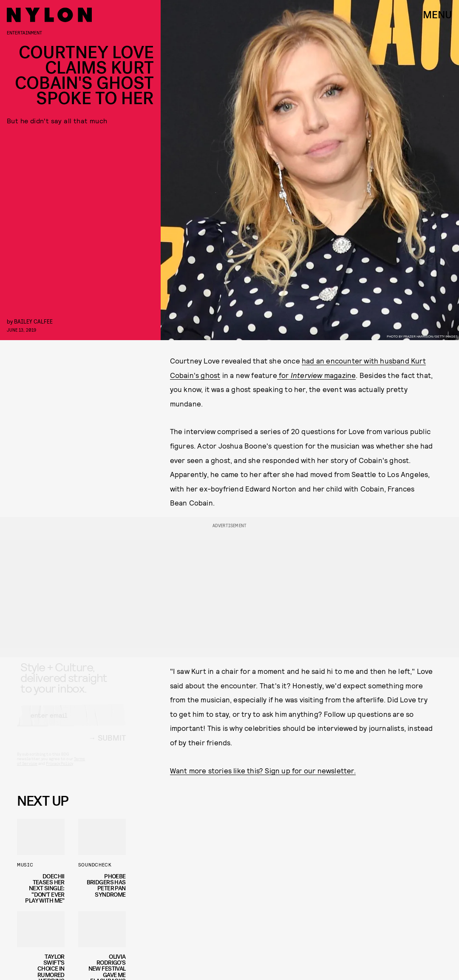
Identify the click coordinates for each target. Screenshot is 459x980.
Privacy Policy (59, 771)
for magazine (317, 375)
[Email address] (71, 723)
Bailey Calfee (33, 321)
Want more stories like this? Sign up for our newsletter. (263, 770)
